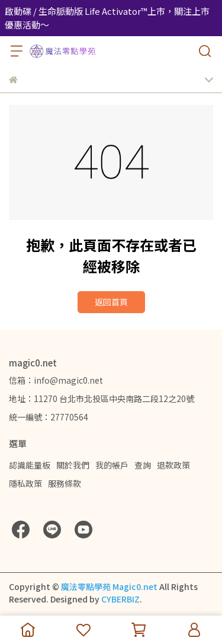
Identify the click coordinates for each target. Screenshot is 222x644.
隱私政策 (25, 483)
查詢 (143, 465)
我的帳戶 (112, 465)
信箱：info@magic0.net (56, 380)
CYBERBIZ (120, 599)
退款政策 (173, 465)
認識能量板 (30, 465)
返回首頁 (111, 302)
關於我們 (73, 465)
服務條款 (65, 483)
